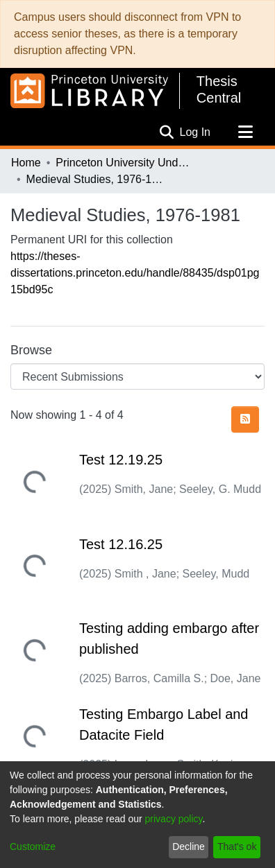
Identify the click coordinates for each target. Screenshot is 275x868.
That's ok (237, 847)
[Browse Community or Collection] (137, 376)
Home (26, 163)
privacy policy (174, 819)
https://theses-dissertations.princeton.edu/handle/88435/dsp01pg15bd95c (135, 273)
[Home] (89, 91)
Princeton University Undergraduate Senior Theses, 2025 (125, 163)
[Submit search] (167, 132)
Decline (189, 847)
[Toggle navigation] (245, 132)
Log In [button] (196, 132)
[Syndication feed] (245, 419)
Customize (33, 847)
